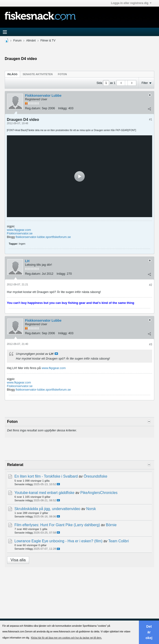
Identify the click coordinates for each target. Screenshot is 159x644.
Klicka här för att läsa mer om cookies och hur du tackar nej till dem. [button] (66, 638)
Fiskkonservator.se (20, 233)
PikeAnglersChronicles (99, 493)
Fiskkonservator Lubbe (43, 96)
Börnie (111, 525)
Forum (17, 41)
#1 (151, 119)
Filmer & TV (48, 41)
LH (27, 261)
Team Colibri (119, 541)
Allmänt (31, 41)
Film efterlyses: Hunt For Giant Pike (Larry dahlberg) (57, 525)
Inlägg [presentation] (12, 74)
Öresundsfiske (96, 476)
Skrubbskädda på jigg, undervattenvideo (47, 509)
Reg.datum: (33, 108)
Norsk (91, 509)
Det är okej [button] (149, 632)
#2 (151, 285)
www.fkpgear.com (19, 230)
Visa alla (18, 560)
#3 (151, 344)
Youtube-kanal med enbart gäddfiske (44, 493)
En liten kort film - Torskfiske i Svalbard (46, 476)
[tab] (12, 74)
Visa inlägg (56, 354)
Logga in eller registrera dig (131, 3)
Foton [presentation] (62, 74)
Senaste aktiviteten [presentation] (38, 74)
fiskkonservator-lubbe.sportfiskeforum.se (43, 237)
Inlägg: (63, 108)
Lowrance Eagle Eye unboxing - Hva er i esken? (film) (58, 541)
